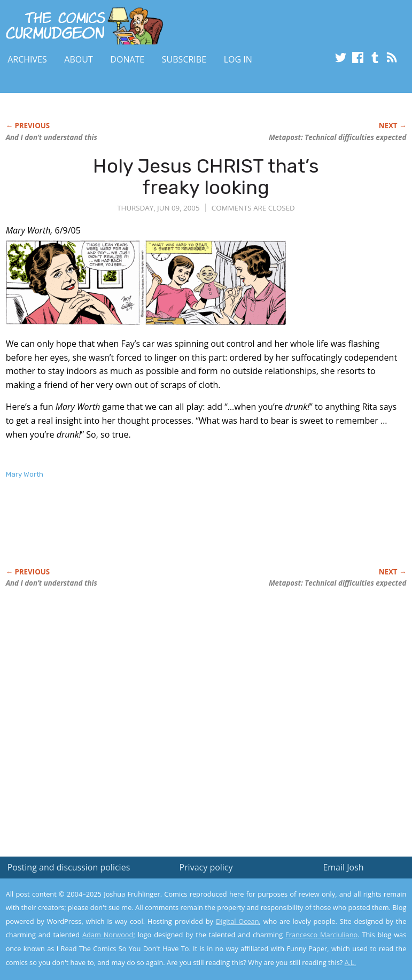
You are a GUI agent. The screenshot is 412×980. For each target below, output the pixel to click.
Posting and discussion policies (69, 867)
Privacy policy (206, 867)
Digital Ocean (238, 921)
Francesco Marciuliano (321, 935)
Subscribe (184, 59)
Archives (27, 59)
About (78, 59)
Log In (238, 59)
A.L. (351, 962)
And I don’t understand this (52, 137)
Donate (127, 59)
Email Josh (343, 867)
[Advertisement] (131, 534)
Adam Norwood (108, 935)
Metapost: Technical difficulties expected (337, 137)
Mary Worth (25, 474)
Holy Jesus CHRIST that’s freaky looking (206, 177)
